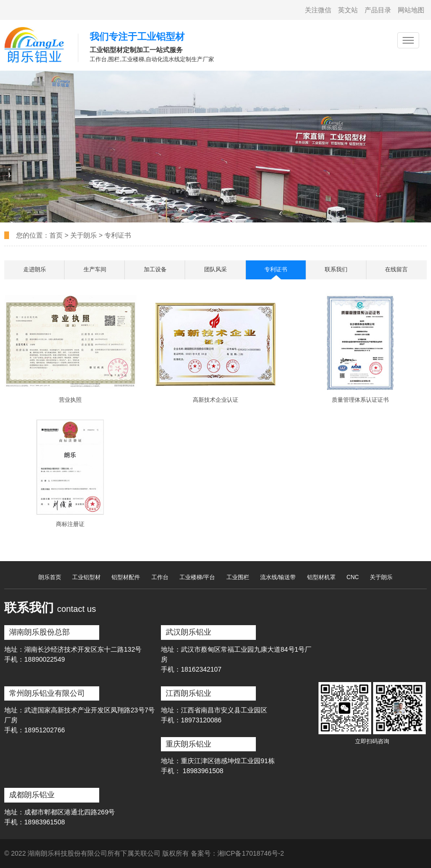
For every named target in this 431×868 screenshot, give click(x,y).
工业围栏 (238, 577)
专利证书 (118, 235)
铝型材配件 (126, 577)
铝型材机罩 (321, 577)
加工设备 (155, 269)
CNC (353, 577)
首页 (57, 235)
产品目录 (378, 10)
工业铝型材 (86, 577)
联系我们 (336, 269)
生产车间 (95, 269)
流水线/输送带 (278, 577)
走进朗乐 (35, 269)
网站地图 (411, 10)
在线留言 (396, 269)
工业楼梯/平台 (197, 577)
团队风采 (215, 269)
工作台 (160, 577)
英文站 (348, 10)
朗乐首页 (50, 577)
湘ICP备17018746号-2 (251, 853)
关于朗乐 (84, 235)
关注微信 (318, 10)
